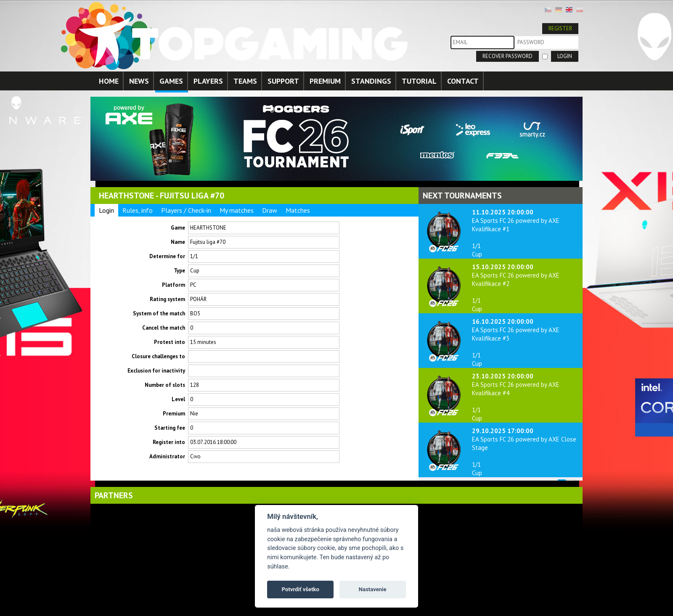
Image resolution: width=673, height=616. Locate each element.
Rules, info (138, 210)
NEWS (139, 81)
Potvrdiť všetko (301, 589)
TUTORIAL (419, 81)
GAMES (171, 81)
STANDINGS (371, 81)
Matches (298, 210)
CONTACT (463, 81)
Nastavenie (373, 589)
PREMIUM (325, 81)
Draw (270, 210)
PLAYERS (208, 81)
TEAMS (245, 81)
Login (106, 210)
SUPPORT (283, 81)
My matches (237, 210)
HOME (109, 81)
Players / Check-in (186, 210)
